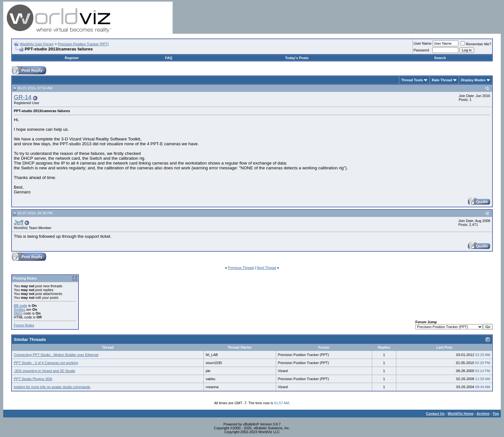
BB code (21, 306)
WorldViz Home (461, 414)
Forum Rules (24, 325)
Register (72, 58)
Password (421, 50)
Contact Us (435, 414)
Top (496, 414)
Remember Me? (476, 44)
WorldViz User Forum (37, 44)
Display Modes (473, 80)
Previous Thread (241, 268)
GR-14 (23, 97)
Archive (483, 414)
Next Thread (266, 268)
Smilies (19, 309)
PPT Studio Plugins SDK (33, 379)
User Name (423, 43)
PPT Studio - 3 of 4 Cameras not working (46, 363)
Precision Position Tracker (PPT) (83, 44)
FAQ (169, 58)
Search (440, 58)
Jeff (19, 222)
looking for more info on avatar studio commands (52, 387)
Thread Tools (412, 80)
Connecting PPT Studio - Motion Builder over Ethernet (56, 355)
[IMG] (18, 313)
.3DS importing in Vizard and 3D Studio (45, 371)
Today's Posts (297, 58)
